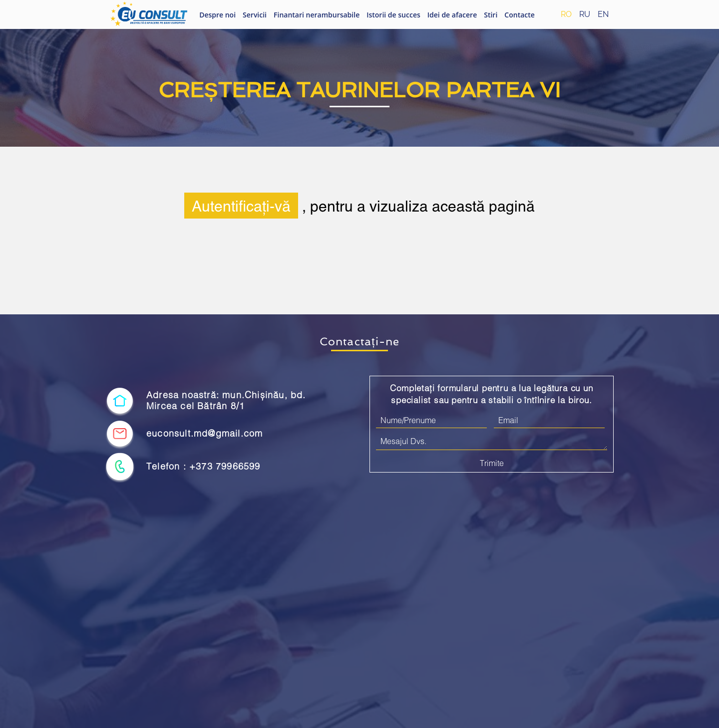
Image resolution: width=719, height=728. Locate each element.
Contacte (520, 15)
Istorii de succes (393, 15)
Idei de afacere (452, 15)
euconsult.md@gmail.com (204, 433)
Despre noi (217, 15)
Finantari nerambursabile (317, 15)
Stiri (491, 15)
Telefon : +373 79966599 (203, 466)
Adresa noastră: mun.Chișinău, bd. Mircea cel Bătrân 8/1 (226, 400)
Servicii (255, 15)
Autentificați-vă (241, 206)
